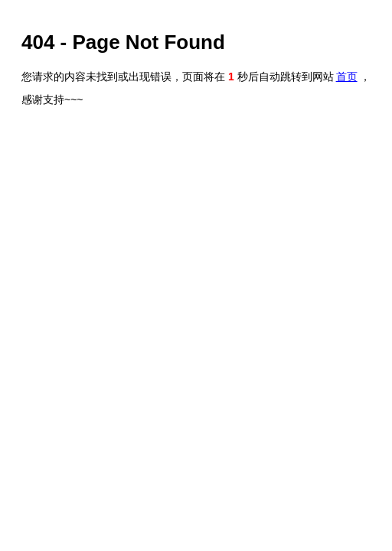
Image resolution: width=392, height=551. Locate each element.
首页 (347, 77)
